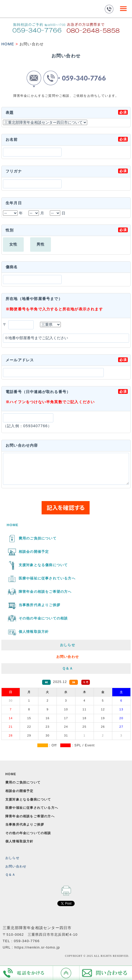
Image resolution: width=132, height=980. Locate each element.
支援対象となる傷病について (28, 799)
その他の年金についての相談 (28, 833)
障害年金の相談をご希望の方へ (30, 816)
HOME (8, 44)
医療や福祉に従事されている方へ (32, 808)
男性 (41, 244)
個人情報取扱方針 (19, 841)
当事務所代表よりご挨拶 (25, 825)
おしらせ (12, 858)
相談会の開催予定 (19, 791)
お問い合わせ (16, 866)
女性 (13, 244)
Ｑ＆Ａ (11, 875)
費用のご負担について (23, 782)
